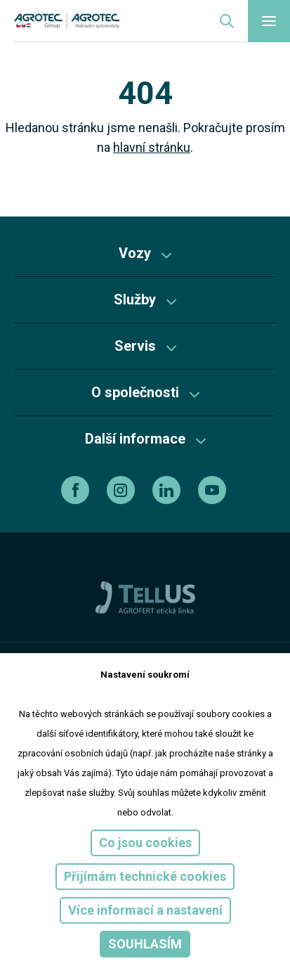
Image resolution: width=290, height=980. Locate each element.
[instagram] (123, 490)
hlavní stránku (152, 147)
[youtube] (214, 490)
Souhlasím (145, 944)
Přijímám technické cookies (145, 876)
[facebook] (77, 490)
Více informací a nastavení (145, 910)
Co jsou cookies (145, 843)
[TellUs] (145, 597)
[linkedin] (168, 490)
